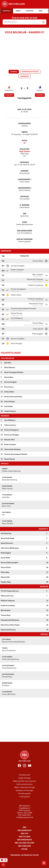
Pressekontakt (24, 775)
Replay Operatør (25, 239)
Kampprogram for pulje (30, 72)
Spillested (25, 149)
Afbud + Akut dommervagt (24, 787)
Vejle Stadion (25, 152)
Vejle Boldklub (9, 90)
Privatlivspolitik (25, 793)
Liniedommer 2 (25, 188)
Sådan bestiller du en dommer (24, 781)
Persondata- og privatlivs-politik (24, 855)
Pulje (24, 141)
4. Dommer (24, 205)
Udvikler (24, 197)
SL (25, 143)
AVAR (24, 222)
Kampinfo (14, 72)
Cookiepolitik (24, 797)
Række (25, 132)
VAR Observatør (25, 231)
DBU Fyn (24, 833)
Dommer (24, 171)
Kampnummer (24, 124)
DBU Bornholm (24, 830)
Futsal (25, 849)
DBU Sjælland (24, 846)
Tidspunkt (24, 163)
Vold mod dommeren (24, 784)
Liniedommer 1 (25, 180)
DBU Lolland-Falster (24, 843)
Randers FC (40, 90)
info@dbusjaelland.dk (25, 817)
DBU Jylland (25, 837)
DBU (24, 827)
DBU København (24, 840)
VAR (25, 214)
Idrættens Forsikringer (24, 790)
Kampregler (25, 76)
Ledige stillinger (25, 778)
